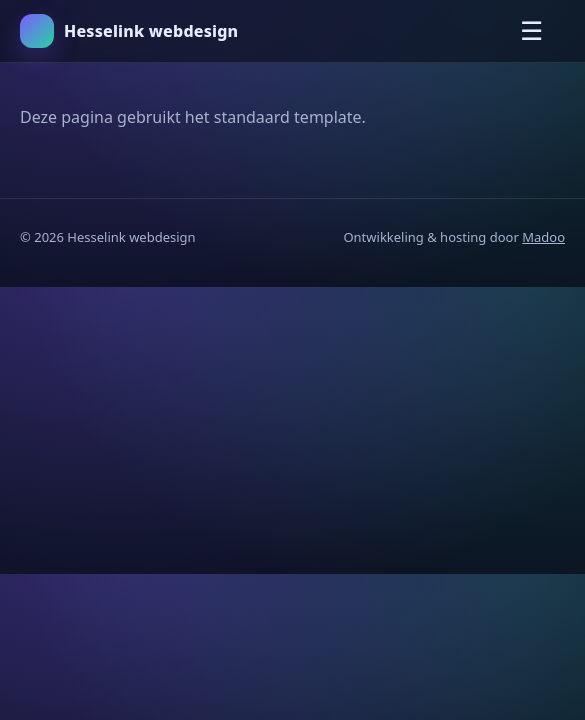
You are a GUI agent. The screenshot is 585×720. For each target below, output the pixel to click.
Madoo (543, 237)
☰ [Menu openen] (531, 31)
